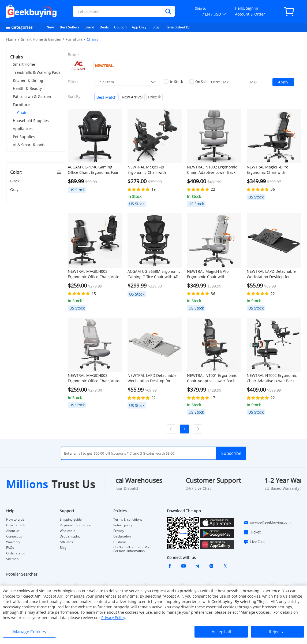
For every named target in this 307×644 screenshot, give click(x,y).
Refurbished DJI (178, 27)
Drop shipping (70, 536)
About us (13, 531)
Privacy (119, 531)
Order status (16, 553)
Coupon (120, 27)
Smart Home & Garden (41, 39)
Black (15, 181)
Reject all (278, 632)
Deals (104, 27)
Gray (15, 189)
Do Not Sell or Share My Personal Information (131, 549)
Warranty (13, 542)
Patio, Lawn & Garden (32, 96)
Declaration (122, 536)
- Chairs (22, 113)
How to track (16, 525)
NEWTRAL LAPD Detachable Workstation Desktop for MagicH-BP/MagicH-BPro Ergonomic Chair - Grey (152, 378)
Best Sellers (69, 27)
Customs (120, 542)
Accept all (221, 632)
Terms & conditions (128, 520)
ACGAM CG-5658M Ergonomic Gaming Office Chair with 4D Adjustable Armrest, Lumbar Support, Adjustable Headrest (154, 274)
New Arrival (132, 97)
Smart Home (24, 64)
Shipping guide (71, 520)
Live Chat (254, 542)
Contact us (14, 536)
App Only (139, 27)
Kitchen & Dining (28, 80)
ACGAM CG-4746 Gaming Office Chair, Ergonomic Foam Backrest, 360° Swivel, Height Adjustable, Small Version (94, 170)
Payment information (75, 525)
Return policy (123, 525)
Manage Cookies (30, 632)
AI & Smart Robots (29, 145)
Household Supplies (31, 121)
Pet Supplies (24, 137)
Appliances (23, 129)
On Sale (198, 82)
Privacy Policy (113, 618)
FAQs (10, 548)
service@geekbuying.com (267, 522)
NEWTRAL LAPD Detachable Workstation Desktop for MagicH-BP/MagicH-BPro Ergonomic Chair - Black (271, 274)
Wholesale (68, 531)
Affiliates (66, 542)
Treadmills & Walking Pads (37, 72)
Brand (89, 27)
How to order (16, 520)
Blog (156, 27)
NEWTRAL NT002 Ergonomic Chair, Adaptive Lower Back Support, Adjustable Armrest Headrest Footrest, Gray (213, 170)
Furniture (74, 39)
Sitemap (12, 559)
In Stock (174, 82)
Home (11, 39)
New (50, 27)
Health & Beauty (27, 88)
